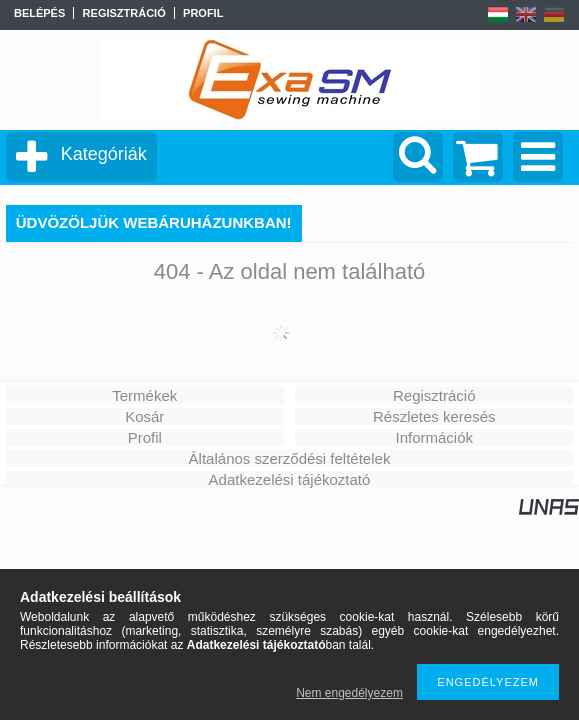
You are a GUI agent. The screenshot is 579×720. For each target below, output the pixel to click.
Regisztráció (434, 395)
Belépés (39, 13)
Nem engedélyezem (349, 693)
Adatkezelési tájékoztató (290, 479)
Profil (145, 437)
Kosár (144, 416)
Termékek (144, 395)
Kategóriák (104, 154)
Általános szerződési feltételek (290, 458)
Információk (434, 437)
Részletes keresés (434, 416)
